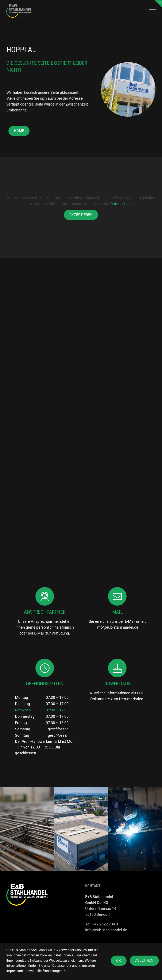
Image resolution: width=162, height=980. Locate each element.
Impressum (15, 971)
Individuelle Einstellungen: (45, 971)
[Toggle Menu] (153, 11)
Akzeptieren (81, 215)
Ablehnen (144, 961)
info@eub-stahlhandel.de (117, 627)
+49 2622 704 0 (105, 924)
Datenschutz (121, 204)
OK (119, 961)
